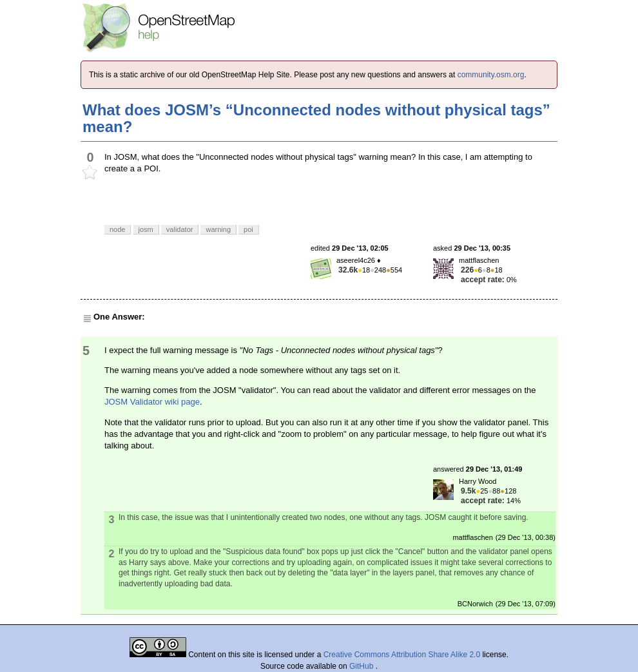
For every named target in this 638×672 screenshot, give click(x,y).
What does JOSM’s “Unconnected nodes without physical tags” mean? (316, 118)
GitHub (362, 666)
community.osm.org (491, 75)
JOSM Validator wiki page (152, 402)
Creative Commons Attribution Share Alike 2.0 (402, 655)
